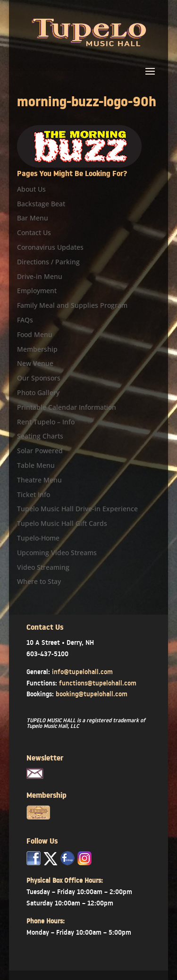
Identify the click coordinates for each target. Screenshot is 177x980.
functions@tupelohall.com (98, 683)
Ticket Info (34, 494)
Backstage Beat (41, 204)
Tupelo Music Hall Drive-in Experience (77, 509)
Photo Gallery (38, 393)
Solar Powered (40, 451)
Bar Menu (33, 218)
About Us (31, 189)
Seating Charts (40, 436)
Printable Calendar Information (67, 407)
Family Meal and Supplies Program (72, 305)
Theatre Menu (39, 480)
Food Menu (35, 334)
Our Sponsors (39, 378)
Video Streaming (43, 567)
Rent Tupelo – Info (46, 422)
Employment (37, 291)
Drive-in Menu (40, 276)
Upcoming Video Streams (57, 553)
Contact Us (34, 232)
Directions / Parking (48, 262)
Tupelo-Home (38, 538)
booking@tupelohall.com (92, 694)
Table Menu (36, 465)
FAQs (25, 320)
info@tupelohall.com (82, 672)
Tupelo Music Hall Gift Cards (62, 523)
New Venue (35, 363)
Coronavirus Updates (50, 247)
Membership (37, 349)
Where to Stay (39, 581)
